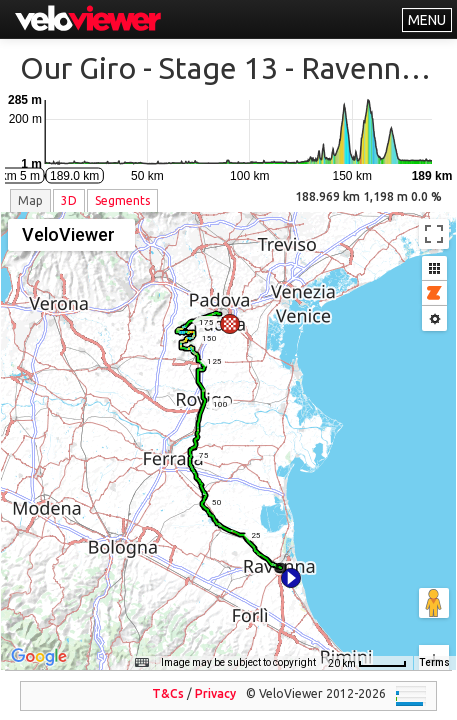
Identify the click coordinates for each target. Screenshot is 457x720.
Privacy (215, 679)
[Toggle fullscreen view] (434, 234)
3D (69, 200)
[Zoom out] (434, 620)
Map (30, 200)
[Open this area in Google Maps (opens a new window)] (39, 643)
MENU (427, 20)
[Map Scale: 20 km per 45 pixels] (367, 649)
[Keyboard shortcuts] (142, 649)
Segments (122, 200)
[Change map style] (71, 235)
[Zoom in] (434, 589)
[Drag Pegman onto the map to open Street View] (434, 532)
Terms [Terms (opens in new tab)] (434, 648)
